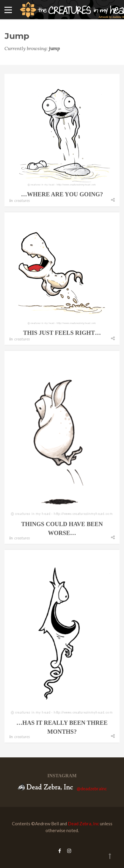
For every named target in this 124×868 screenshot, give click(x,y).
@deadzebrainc (92, 789)
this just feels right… (62, 333)
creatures (22, 200)
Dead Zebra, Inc (83, 824)
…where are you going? (62, 194)
